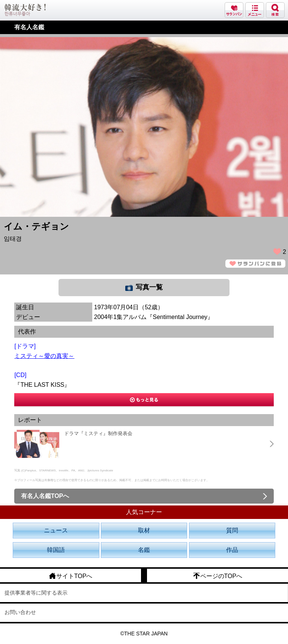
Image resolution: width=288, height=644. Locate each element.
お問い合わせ (20, 612)
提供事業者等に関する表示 (36, 593)
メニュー (255, 10)
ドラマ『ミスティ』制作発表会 (98, 433)
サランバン (234, 10)
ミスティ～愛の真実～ (44, 356)
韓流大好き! (25, 10)
